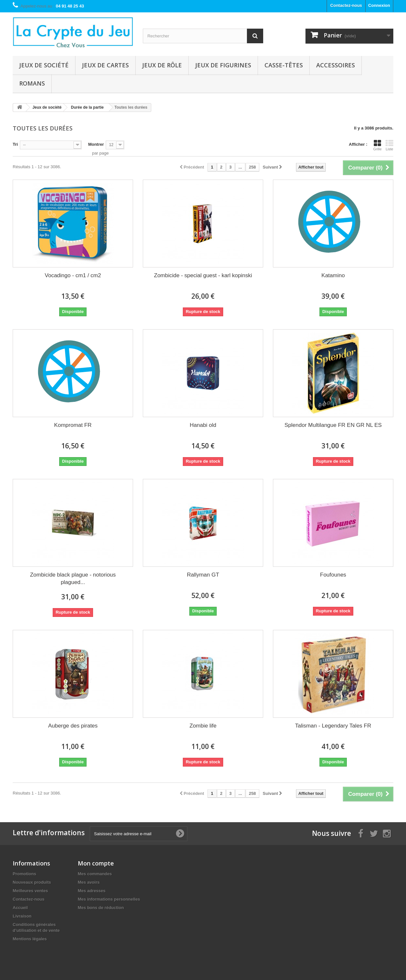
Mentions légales (30, 939)
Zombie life (203, 726)
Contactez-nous (346, 5)
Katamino (333, 275)
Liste (389, 145)
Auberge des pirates (73, 726)
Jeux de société (44, 65)
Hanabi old (203, 425)
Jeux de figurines (223, 65)
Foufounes (333, 575)
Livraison (22, 916)
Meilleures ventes (30, 891)
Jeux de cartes (105, 65)
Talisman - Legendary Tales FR (333, 726)
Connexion (379, 5)
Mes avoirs (89, 882)
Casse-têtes (284, 65)
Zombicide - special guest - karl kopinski (203, 275)
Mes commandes (95, 874)
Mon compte (96, 863)
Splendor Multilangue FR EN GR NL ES (333, 425)
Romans (32, 83)
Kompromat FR (73, 425)
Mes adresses (92, 891)
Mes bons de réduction (101, 908)
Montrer (96, 144)
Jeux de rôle (162, 65)
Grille (377, 145)
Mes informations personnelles (109, 899)
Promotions (24, 874)
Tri (15, 144)
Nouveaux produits (32, 882)
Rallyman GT (203, 575)
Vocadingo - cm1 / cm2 (73, 275)
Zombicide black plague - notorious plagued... (73, 578)
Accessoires (336, 65)
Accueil (20, 908)
